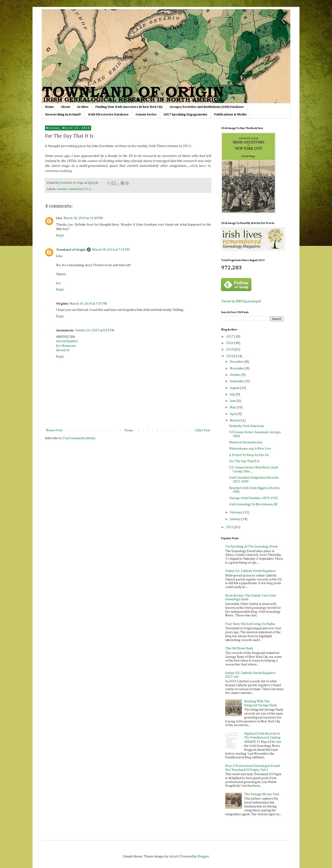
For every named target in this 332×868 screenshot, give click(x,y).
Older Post (203, 430)
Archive (83, 107)
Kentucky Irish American (246, 426)
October (236, 375)
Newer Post (54, 430)
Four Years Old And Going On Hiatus (250, 624)
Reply (60, 235)
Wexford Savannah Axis (246, 442)
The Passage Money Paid (262, 794)
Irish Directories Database (108, 115)
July (233, 394)
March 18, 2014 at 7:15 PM (111, 250)
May (233, 407)
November (238, 368)
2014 (230, 356)
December (237, 362)
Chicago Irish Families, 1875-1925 (253, 498)
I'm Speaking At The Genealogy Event (251, 547)
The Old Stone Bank (239, 648)
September (238, 381)
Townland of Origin (71, 250)
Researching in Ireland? (63, 115)
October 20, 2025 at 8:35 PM (95, 330)
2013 (230, 527)
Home (50, 107)
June (233, 401)
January (236, 519)
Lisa (59, 218)
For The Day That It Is (244, 461)
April (234, 414)
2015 (230, 350)
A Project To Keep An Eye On (249, 455)
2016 (230, 343)
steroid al (63, 350)
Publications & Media (230, 115)
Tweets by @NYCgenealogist (241, 301)
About (65, 107)
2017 (230, 337)
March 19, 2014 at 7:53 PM (88, 304)
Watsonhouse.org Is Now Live (250, 449)
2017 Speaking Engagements (185, 115)
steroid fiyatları (67, 341)
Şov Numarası (66, 346)
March (235, 421)
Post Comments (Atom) (79, 438)
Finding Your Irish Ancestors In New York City (129, 107)
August (235, 388)
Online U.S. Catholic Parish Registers (250, 571)
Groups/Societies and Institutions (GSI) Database (207, 107)
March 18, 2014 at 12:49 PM (83, 218)
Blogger (203, 856)
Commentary (75, 189)
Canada (61, 189)
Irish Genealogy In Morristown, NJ (253, 504)
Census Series (146, 115)
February (237, 512)
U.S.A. (88, 189)
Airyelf (174, 856)
